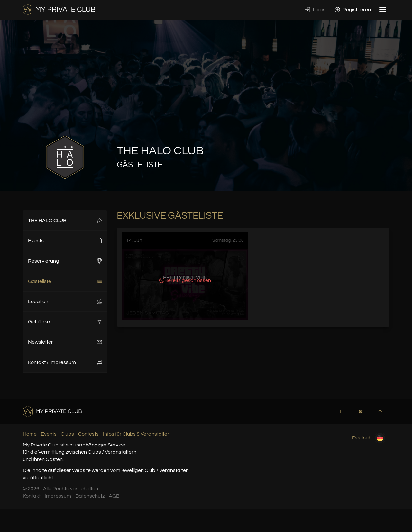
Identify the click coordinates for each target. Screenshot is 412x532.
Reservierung (65, 261)
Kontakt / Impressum (65, 362)
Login (315, 10)
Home (30, 434)
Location (65, 302)
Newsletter (65, 342)
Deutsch (369, 438)
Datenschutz (90, 496)
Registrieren (353, 10)
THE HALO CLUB (65, 221)
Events (65, 241)
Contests (88, 434)
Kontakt (32, 496)
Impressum (58, 496)
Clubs (67, 434)
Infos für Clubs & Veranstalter (136, 434)
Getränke (65, 322)
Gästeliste (65, 281)
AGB (114, 496)
